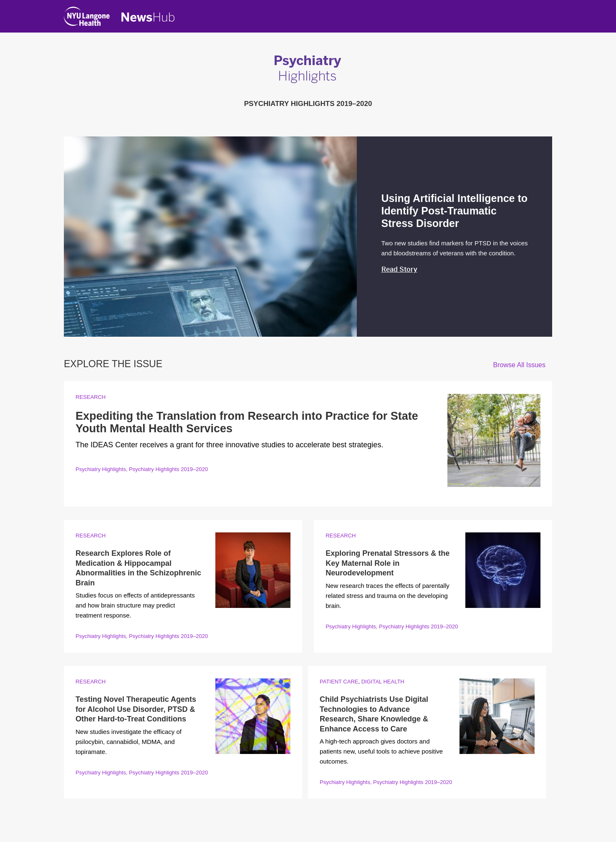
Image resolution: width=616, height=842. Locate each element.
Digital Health (383, 682)
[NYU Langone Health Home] (87, 18)
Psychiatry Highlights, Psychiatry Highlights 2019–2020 (142, 469)
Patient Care (339, 682)
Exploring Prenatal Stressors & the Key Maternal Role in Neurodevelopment (388, 563)
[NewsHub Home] (148, 17)
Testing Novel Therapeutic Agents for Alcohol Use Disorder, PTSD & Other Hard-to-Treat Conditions (136, 709)
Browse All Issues (519, 365)
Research (91, 397)
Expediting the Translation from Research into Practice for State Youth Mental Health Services (247, 422)
